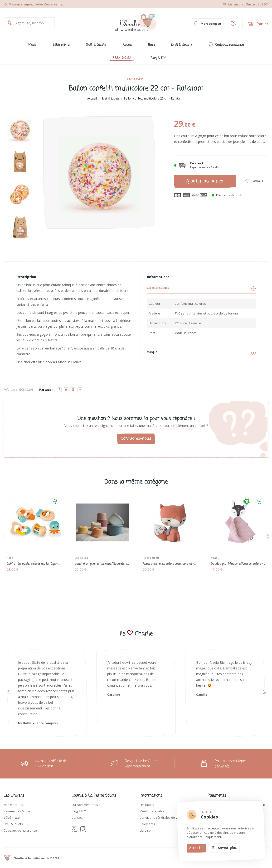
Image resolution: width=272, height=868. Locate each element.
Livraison (146, 830)
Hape (12, 555)
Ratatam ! (136, 79)
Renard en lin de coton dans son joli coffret (170, 562)
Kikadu (217, 555)
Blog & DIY (79, 811)
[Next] (20, 250)
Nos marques (13, 805)
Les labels (147, 805)
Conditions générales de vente (162, 818)
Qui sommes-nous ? (86, 805)
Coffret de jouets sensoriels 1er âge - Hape (34, 562)
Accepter (197, 848)
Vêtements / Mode (17, 811)
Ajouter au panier (205, 181)
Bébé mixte (12, 818)
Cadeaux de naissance (20, 830)
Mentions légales (152, 811)
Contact (77, 818)
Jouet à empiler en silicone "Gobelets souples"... (102, 562)
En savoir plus (225, 848)
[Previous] (20, 113)
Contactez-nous (136, 439)
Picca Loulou (153, 555)
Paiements (147, 824)
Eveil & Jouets (13, 824)
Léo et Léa (84, 555)
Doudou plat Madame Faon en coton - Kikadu (238, 562)
